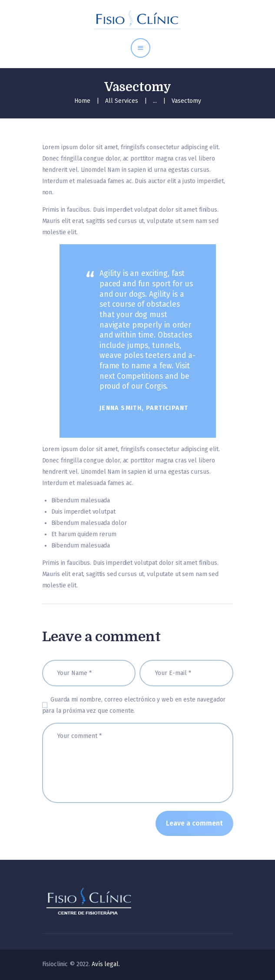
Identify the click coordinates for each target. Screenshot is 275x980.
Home (82, 101)
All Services (122, 101)
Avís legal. (106, 964)
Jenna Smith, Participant (144, 408)
